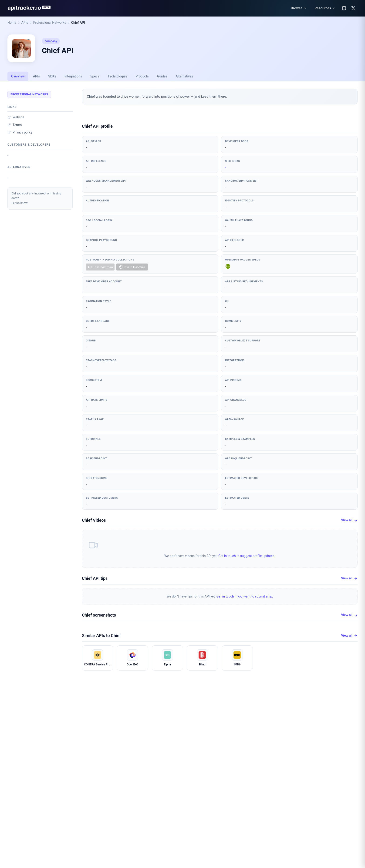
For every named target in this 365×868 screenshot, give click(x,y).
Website (16, 117)
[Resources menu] (325, 8)
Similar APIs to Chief (101, 636)
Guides (162, 76)
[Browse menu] (299, 8)
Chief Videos (94, 520)
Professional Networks (50, 23)
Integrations (73, 76)
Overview (18, 76)
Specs (95, 76)
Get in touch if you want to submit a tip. (245, 596)
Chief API (78, 23)
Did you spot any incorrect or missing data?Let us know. (36, 198)
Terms (15, 125)
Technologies (118, 76)
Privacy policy (20, 132)
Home (12, 23)
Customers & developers (29, 145)
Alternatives (184, 76)
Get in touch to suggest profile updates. (247, 556)
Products (142, 76)
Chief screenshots (99, 615)
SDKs (52, 76)
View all (349, 520)
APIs (25, 23)
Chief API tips (95, 578)
